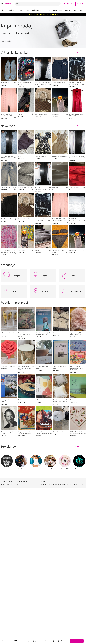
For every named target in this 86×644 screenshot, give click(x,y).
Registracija (68, 4)
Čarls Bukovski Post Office (59, 367)
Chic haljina (21, 250)
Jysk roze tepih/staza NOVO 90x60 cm (77, 334)
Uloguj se (80, 4)
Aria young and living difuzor (42, 367)
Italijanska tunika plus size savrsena (76, 83)
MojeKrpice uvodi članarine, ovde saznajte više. (43, 14)
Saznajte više (6, 41)
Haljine (37, 250)
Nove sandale (5, 83)
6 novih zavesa (58, 333)
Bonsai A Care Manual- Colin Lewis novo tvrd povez (26, 335)
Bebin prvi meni (41, 400)
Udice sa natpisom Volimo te (9, 334)
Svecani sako (56, 188)
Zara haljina (56, 114)
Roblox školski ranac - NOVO (25, 83)
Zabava (68, 10)
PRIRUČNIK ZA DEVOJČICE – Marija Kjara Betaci (77, 368)
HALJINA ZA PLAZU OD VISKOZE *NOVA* (43, 188)
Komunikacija (57, 10)
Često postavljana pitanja (57, 484)
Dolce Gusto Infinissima (60, 432)
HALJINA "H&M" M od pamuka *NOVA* (42, 83)
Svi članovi (77, 446)
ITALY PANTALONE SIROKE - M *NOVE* (7, 115)
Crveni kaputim (74, 188)
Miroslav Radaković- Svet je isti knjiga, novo (44, 334)
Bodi (19, 156)
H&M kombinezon (41, 156)
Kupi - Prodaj (78, 10)
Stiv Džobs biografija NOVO (7, 433)
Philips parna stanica (25, 400)
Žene (4, 10)
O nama (44, 484)
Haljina (20, 114)
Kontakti (83, 484)
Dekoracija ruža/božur (8, 366)
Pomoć (76, 484)
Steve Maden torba (41, 114)
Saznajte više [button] (59, 641)
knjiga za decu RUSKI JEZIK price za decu (25, 433)
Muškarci (12, 10)
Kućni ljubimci (37, 10)
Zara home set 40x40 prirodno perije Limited (60, 401)
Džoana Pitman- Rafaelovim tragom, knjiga (44, 433)
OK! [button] (77, 641)
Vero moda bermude (58, 83)
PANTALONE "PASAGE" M (77, 157)
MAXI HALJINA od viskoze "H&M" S (7, 157)
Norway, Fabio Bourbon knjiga (9, 401)
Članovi (10, 484)
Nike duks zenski (6, 219)
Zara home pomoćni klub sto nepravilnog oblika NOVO (26, 368)
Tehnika (47, 10)
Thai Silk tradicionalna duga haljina (76, 115)
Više (77, 52)
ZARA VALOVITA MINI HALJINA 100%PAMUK (8, 251)
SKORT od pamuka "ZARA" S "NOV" (75, 220)
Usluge (17, 484)
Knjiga (72, 400)
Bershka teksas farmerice (9, 188)
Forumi (3, 484)
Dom (27, 10)
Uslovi (69, 484)
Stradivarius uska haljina (60, 156)
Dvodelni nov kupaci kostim (58, 251)
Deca (20, 10)
